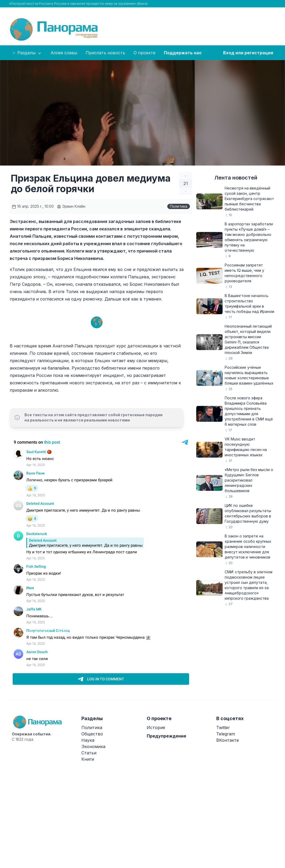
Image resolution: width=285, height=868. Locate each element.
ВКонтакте (228, 740)
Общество (92, 734)
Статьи (89, 753)
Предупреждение (166, 736)
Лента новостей (236, 178)
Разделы (27, 53)
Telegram (226, 734)
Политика (179, 206)
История (156, 728)
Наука (88, 740)
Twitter (223, 728)
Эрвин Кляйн (71, 206)
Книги (88, 759)
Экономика (93, 746)
